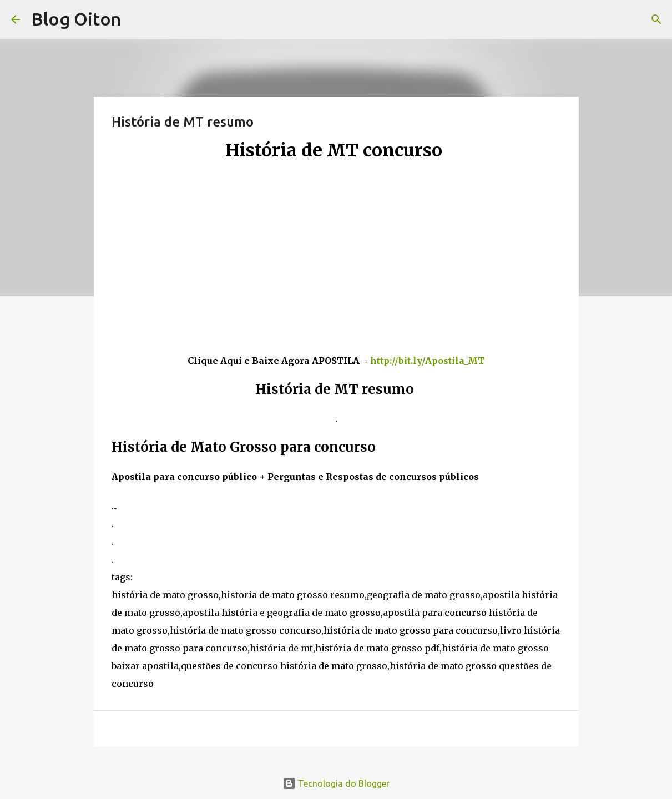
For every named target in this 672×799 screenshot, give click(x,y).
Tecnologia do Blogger (336, 783)
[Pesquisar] (656, 19)
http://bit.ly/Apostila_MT (427, 361)
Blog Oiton (76, 19)
